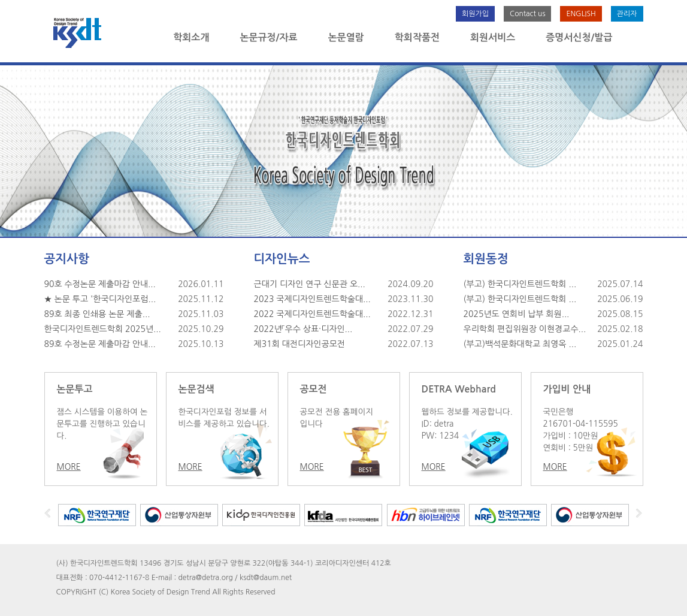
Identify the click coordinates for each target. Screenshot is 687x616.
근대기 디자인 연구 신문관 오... (310, 284)
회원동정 (486, 259)
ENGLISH (581, 14)
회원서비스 (493, 37)
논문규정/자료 (268, 37)
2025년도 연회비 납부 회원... (517, 314)
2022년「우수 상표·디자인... (303, 329)
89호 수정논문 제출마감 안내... (100, 344)
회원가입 (475, 14)
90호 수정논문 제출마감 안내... (100, 284)
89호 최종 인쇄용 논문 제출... (97, 314)
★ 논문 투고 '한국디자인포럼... (100, 299)
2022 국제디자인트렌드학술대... (312, 314)
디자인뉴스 (282, 259)
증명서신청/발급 (579, 37)
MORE (69, 467)
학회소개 (191, 37)
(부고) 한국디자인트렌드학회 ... (520, 284)
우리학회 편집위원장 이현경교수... (525, 329)
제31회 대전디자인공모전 (300, 344)
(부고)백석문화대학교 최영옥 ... (520, 344)
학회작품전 (417, 37)
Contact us (527, 14)
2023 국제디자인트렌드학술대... (312, 299)
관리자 (627, 14)
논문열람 (346, 37)
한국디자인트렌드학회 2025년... (103, 329)
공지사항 (67, 259)
